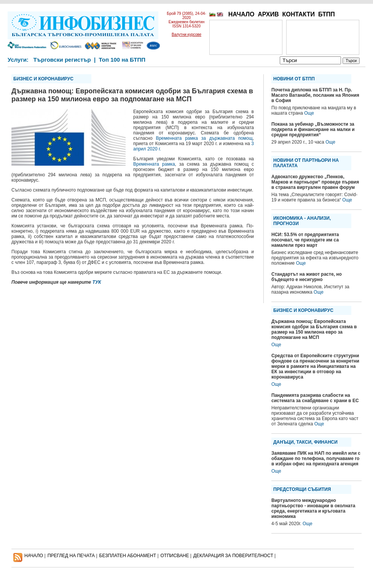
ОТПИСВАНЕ (175, 556)
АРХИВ (268, 14)
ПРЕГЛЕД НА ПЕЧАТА (71, 556)
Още (309, 113)
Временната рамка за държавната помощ (204, 138)
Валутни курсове (186, 34)
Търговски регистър (62, 60)
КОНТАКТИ (298, 14)
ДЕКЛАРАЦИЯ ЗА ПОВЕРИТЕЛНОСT (233, 556)
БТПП (327, 14)
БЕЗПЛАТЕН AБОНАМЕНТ (128, 556)
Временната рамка (154, 164)
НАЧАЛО (241, 14)
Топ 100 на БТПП (122, 60)
